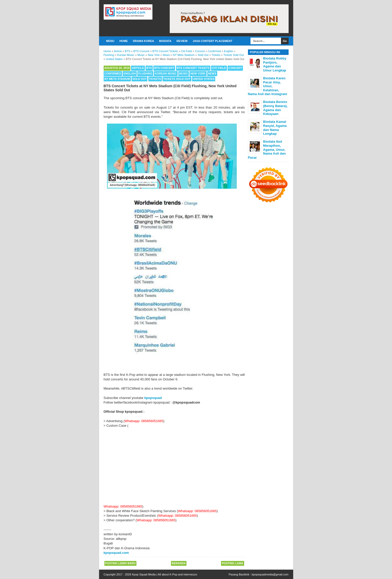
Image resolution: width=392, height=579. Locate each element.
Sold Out (140, 79)
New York (198, 73)
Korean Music (166, 73)
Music (184, 73)
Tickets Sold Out (177, 79)
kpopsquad (153, 398)
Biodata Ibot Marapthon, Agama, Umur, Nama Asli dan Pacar (267, 149)
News (212, 73)
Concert (235, 68)
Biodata (165, 41)
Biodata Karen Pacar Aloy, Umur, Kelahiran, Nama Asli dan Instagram (268, 86)
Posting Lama (232, 563)
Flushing (145, 73)
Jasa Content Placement (213, 41)
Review (182, 41)
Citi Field (219, 68)
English (130, 73)
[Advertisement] (174, 466)
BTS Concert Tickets (193, 68)
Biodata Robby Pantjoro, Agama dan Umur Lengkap (275, 64)
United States (204, 79)
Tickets (155, 79)
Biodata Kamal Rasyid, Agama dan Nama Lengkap (275, 128)
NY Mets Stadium (117, 79)
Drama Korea (143, 41)
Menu (110, 41)
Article (138, 68)
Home (124, 41)
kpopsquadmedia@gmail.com (270, 574)
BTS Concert (164, 68)
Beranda (179, 563)
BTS (149, 68)
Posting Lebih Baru (120, 563)
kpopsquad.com (116, 553)
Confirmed (113, 73)
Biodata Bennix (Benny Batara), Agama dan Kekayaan (275, 108)
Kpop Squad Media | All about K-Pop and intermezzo (164, 574)
